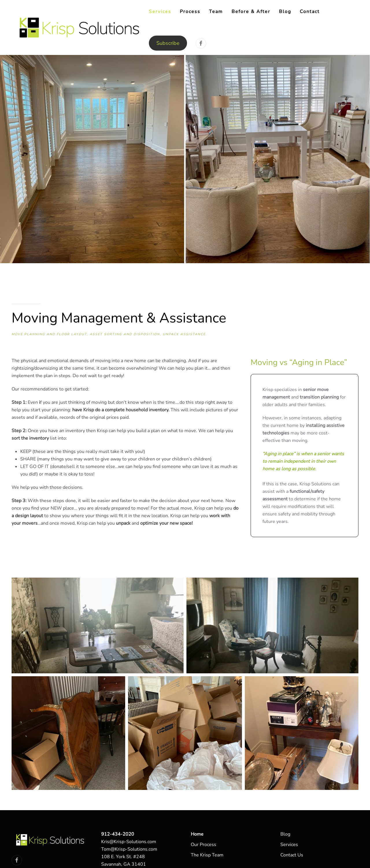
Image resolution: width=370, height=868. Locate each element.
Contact (310, 12)
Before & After (251, 12)
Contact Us (292, 855)
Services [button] (160, 12)
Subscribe (168, 43)
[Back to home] (80, 27)
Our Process (203, 845)
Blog (285, 12)
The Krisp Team (207, 855)
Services (289, 845)
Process (190, 12)
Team (216, 12)
